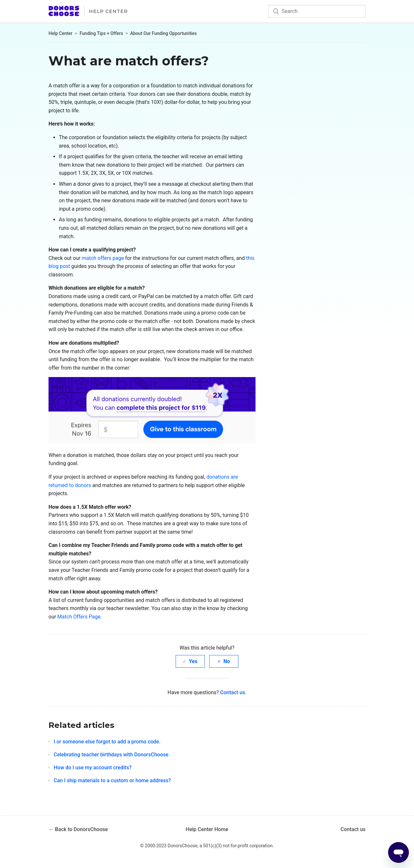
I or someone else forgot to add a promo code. (107, 742)
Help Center (108, 11)
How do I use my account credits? (93, 768)
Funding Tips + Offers (101, 33)
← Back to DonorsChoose (78, 829)
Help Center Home (207, 829)
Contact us (233, 692)
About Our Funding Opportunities (164, 33)
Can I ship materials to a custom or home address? (112, 780)
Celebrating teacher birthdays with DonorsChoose (111, 755)
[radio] (190, 661)
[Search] (317, 11)
